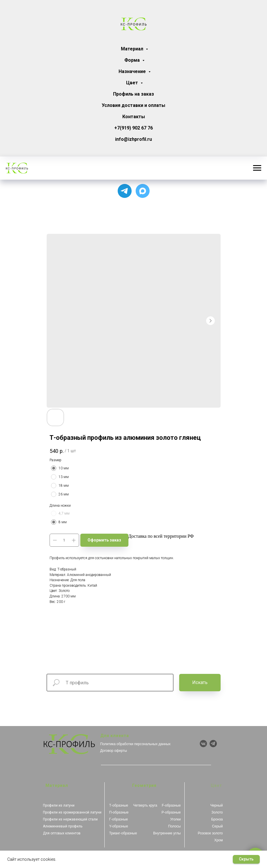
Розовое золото (210, 833)
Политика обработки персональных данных (136, 744)
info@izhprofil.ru (133, 139)
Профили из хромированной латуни (72, 812)
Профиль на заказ (133, 94)
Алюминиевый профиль (63, 826)
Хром (219, 840)
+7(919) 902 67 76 (133, 128)
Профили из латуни (59, 805)
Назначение (133, 71)
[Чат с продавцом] (143, 191)
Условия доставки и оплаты (133, 105)
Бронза (217, 819)
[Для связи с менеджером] (125, 191)
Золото (217, 812)
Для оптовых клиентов (62, 833)
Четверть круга (145, 805)
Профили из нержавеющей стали (70, 819)
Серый (217, 826)
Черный (216, 805)
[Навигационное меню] (257, 168)
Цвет (133, 83)
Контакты (134, 117)
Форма (133, 60)
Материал (133, 49)
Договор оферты (114, 751)
